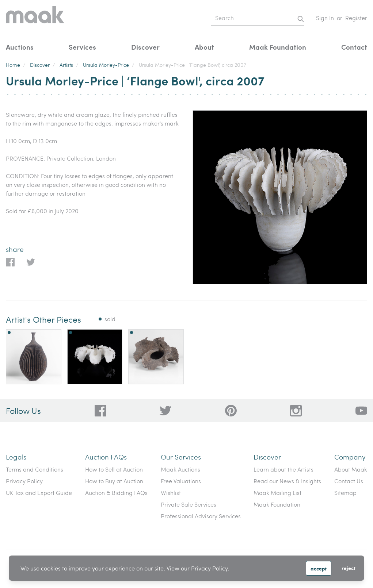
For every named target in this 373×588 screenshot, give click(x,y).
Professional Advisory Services (201, 516)
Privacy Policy (209, 568)
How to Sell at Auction (114, 469)
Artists (66, 65)
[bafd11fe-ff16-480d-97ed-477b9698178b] (231, 411)
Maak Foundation (278, 47)
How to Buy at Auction (114, 481)
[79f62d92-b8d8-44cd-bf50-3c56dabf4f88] (165, 411)
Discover (145, 47)
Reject (349, 568)
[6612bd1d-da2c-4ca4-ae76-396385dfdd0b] (361, 411)
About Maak (351, 469)
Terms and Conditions (35, 469)
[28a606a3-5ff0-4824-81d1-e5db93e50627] (296, 411)
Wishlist (171, 493)
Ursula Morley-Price (106, 65)
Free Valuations (181, 481)
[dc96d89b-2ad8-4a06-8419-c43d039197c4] (100, 411)
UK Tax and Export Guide (39, 493)
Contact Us (349, 481)
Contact (354, 47)
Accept (319, 568)
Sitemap (345, 493)
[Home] (35, 18)
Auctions (20, 47)
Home (13, 65)
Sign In (325, 18)
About (204, 47)
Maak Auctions (180, 469)
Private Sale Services (189, 504)
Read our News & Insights (287, 481)
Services (82, 47)
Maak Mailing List (277, 493)
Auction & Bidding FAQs (116, 493)
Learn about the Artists (283, 469)
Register (356, 18)
